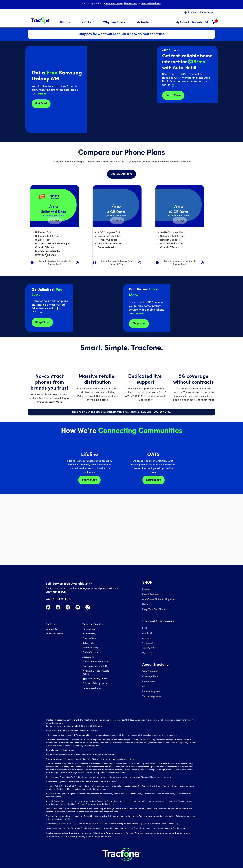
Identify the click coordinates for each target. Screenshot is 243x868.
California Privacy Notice (95, 684)
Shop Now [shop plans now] (139, 324)
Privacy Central (90, 639)
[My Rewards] (197, 22)
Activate (146, 636)
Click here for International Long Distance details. (113, 754)
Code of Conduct (91, 653)
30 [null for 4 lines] (55, 221)
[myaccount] (182, 22)
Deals (145, 603)
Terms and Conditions (93, 625)
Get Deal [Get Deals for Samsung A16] (41, 104)
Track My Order (149, 645)
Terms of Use (89, 630)
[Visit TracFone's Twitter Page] (68, 608)
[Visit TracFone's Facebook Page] (48, 608)
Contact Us (51, 630)
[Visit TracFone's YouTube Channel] (78, 608)
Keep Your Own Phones (154, 608)
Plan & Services (150, 594)
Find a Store (148, 677)
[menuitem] (65, 22)
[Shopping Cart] (214, 22)
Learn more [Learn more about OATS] (154, 480)
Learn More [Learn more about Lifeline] (89, 480)
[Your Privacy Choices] (98, 680)
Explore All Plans (122, 174)
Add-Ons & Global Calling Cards (159, 599)
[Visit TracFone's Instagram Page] (58, 608)
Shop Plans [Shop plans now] (42, 322)
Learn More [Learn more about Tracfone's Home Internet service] (173, 95)
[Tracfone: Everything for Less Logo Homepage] (41, 20)
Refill (144, 626)
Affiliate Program (54, 634)
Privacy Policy (89, 634)
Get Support (147, 640)
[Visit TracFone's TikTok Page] (88, 608)
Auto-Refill (147, 631)
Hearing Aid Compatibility (95, 667)
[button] (65, 22)
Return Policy (89, 644)
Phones (146, 589)
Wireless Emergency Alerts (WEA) (96, 673)
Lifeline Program (151, 687)
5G (144, 682)
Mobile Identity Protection (95, 662)
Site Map (50, 625)
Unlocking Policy (90, 648)
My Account (147, 650)
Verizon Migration (151, 691)
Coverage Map (150, 673)
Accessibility (88, 658)
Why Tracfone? (150, 668)
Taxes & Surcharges (92, 689)
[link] (143, 22)
